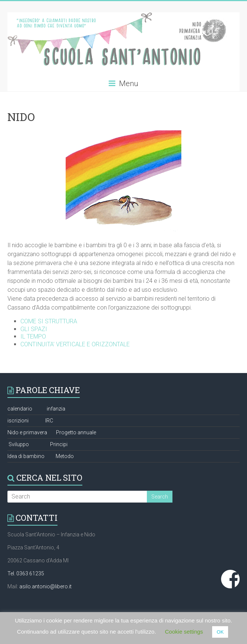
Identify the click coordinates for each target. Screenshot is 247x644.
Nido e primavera (27, 432)
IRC (49, 421)
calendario (20, 409)
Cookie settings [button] (184, 632)
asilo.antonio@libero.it (45, 586)
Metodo (65, 456)
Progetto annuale (76, 432)
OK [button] (220, 632)
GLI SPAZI (34, 329)
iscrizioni (18, 421)
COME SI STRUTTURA (49, 321)
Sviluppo (19, 444)
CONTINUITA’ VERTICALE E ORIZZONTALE (75, 344)
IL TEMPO (33, 336)
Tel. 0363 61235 (26, 573)
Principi (59, 444)
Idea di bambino (26, 456)
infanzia (56, 409)
